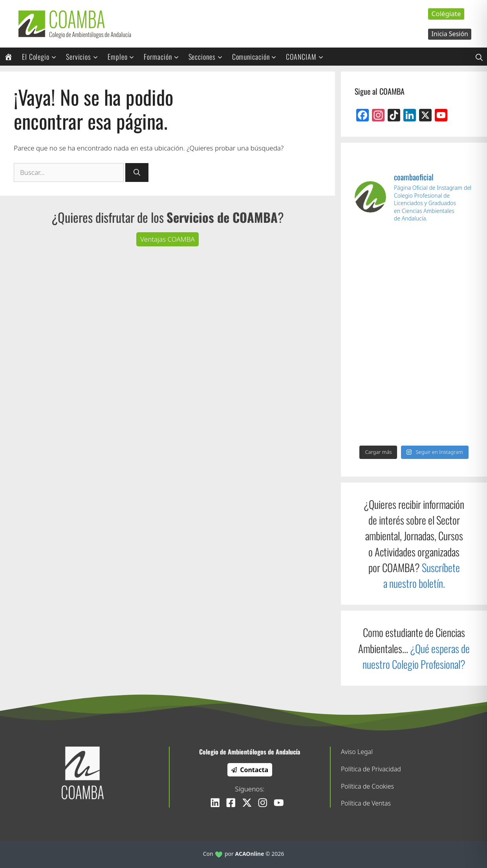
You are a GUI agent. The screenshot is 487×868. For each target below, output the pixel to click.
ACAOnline (250, 854)
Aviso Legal (357, 752)
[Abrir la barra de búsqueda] (479, 57)
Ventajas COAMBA (168, 239)
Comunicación (257, 57)
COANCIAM (307, 57)
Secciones (208, 57)
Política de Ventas (366, 803)
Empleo (124, 57)
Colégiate (446, 14)
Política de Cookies (367, 786)
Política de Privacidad (371, 769)
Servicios (85, 57)
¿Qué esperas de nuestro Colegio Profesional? (416, 656)
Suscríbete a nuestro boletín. (422, 575)
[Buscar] (137, 172)
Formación (164, 57)
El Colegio (42, 57)
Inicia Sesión (450, 34)
